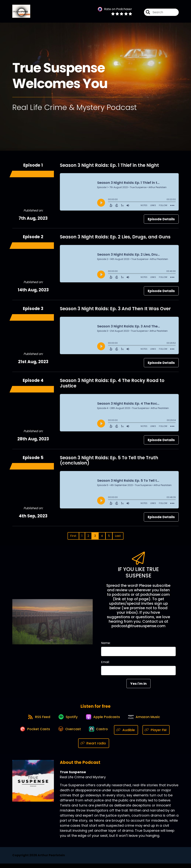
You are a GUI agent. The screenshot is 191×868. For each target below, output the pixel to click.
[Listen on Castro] (100, 734)
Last (118, 538)
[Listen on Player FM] (159, 734)
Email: (105, 664)
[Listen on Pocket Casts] (33, 734)
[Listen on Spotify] (67, 721)
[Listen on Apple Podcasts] (104, 721)
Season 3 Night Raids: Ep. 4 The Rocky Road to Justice (112, 385)
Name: (106, 645)
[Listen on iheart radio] (94, 748)
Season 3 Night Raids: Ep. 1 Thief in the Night (109, 167)
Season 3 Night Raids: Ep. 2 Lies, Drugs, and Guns (115, 239)
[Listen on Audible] (129, 734)
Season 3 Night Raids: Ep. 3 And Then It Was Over (115, 310)
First (73, 538)
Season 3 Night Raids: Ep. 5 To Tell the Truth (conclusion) (109, 462)
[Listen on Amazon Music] (146, 721)
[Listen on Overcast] (69, 734)
